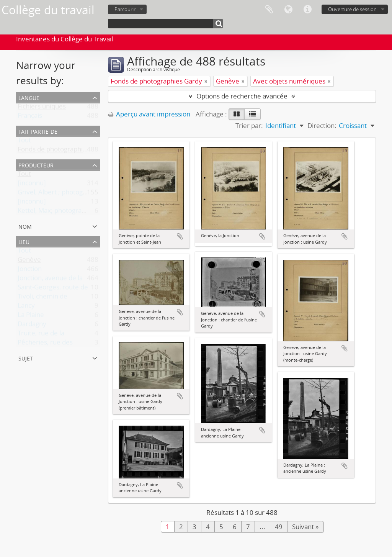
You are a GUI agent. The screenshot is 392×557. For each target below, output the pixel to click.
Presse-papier (269, 10)
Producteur (36, 165)
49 (279, 527)
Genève (29, 261)
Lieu (24, 241)
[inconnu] (32, 184)
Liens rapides (307, 10)
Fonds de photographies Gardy (63, 151)
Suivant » (305, 527)
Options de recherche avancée (242, 96)
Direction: (322, 125)
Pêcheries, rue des (45, 344)
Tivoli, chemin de (42, 298)
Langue (288, 10)
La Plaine (31, 316)
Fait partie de (38, 131)
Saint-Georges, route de (53, 289)
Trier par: (249, 125)
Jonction (30, 270)
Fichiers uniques (42, 108)
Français (30, 117)
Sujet (26, 358)
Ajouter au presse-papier (180, 236)
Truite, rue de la (41, 335)
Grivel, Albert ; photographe (59, 194)
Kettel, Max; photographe (55, 212)
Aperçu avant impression (149, 114)
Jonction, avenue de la (50, 279)
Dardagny (32, 325)
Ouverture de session (352, 9)
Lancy (26, 307)
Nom (25, 226)
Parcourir (125, 9)
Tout (24, 142)
